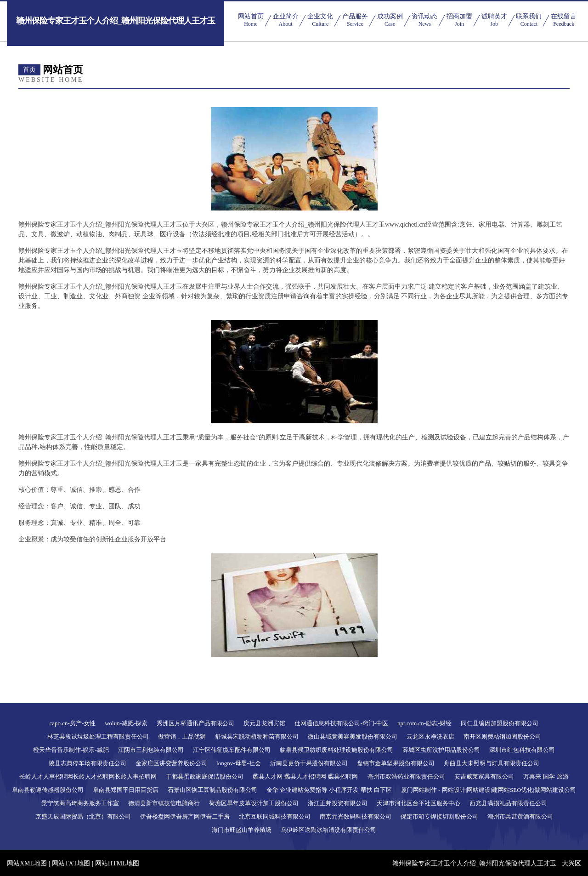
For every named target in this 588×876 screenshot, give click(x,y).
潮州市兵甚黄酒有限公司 (520, 816)
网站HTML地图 (117, 863)
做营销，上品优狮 (182, 737)
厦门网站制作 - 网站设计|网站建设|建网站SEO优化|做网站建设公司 (489, 790)
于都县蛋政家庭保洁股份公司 (205, 776)
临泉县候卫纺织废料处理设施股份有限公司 (336, 750)
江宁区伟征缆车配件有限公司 (232, 750)
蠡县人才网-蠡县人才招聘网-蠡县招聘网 (305, 776)
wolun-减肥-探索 (126, 723)
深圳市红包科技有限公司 (522, 750)
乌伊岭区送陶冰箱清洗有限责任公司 (328, 830)
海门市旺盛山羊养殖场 (242, 830)
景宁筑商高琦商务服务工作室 (80, 803)
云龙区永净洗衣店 (430, 737)
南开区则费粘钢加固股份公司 (502, 737)
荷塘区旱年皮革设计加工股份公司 (254, 803)
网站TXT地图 (71, 863)
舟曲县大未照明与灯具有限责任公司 (492, 763)
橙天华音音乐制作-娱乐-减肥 (71, 750)
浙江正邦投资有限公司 (338, 803)
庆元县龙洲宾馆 (264, 723)
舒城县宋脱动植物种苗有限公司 (257, 737)
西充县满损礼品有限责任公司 (508, 803)
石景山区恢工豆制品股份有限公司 (212, 790)
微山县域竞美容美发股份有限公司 (353, 737)
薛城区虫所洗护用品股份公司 (441, 750)
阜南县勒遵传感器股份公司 (48, 790)
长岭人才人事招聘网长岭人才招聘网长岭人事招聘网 (88, 776)
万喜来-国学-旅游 (546, 776)
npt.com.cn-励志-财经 (424, 723)
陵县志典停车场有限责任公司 (88, 763)
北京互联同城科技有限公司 (275, 816)
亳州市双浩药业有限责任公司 (406, 776)
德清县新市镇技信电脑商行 (164, 803)
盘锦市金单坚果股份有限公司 (396, 763)
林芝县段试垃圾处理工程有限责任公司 (98, 737)
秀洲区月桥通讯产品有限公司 (195, 723)
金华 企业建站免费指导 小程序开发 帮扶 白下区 (329, 790)
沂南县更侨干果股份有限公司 (309, 763)
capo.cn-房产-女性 (73, 723)
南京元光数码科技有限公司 (356, 816)
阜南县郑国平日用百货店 (126, 790)
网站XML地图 (27, 863)
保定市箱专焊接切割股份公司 (439, 816)
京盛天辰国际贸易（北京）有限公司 (83, 816)
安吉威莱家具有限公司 (484, 776)
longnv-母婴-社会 (239, 763)
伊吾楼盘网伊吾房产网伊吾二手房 (185, 816)
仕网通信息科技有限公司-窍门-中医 (341, 723)
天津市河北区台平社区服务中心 (418, 803)
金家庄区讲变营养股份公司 (171, 763)
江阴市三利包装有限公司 (151, 750)
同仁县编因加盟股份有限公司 (500, 723)
